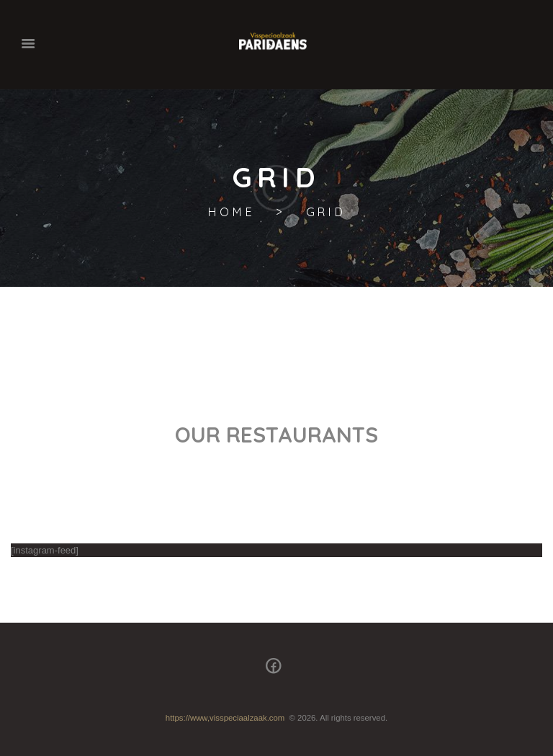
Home (231, 212)
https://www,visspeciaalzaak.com (225, 718)
